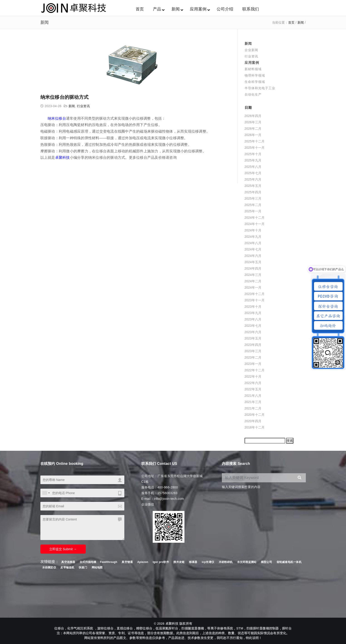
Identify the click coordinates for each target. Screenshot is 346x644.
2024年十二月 (255, 218)
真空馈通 (127, 562)
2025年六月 (253, 179)
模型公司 (266, 562)
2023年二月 (253, 357)
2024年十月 (253, 230)
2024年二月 (253, 281)
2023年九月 (253, 313)
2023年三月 (253, 351)
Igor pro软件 (161, 562)
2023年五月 (253, 338)
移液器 (193, 562)
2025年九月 (253, 160)
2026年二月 (253, 129)
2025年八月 (253, 167)
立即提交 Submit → (63, 549)
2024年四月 (253, 268)
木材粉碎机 (226, 562)
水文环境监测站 (247, 562)
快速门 (83, 567)
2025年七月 (253, 173)
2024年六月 (253, 256)
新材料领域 (253, 69)
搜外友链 (179, 562)
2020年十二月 (255, 415)
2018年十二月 (255, 427)
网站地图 (97, 567)
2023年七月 (253, 326)
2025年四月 (253, 192)
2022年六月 (253, 383)
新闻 (301, 22)
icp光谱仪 (208, 562)
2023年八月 (253, 319)
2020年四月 (253, 421)
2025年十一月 (255, 148)
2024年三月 (253, 275)
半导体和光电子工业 (260, 88)
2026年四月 (253, 116)
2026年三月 (253, 122)
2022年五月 (253, 389)
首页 (291, 22)
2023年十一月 (255, 300)
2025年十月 (253, 154)
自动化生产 (253, 94)
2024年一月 (253, 287)
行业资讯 (83, 106)
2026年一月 (253, 135)
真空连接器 (68, 562)
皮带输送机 (67, 567)
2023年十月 (253, 307)
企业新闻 (251, 50)
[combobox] (46, 493)
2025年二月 (253, 205)
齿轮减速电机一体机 (289, 562)
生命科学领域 (255, 82)
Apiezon (143, 562)
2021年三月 (253, 402)
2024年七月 (253, 249)
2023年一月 (253, 364)
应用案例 (252, 63)
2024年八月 (253, 243)
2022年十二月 (255, 370)
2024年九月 (253, 237)
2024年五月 (253, 262)
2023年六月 (253, 332)
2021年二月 (253, 408)
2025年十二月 (255, 141)
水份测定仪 (49, 567)
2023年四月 (253, 345)
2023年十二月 (255, 294)
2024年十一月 (255, 224)
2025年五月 (253, 186)
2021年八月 (253, 396)
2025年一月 (253, 211)
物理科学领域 (255, 75)
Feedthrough (109, 562)
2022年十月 (253, 376)
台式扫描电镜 (88, 562)
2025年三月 (253, 198)
